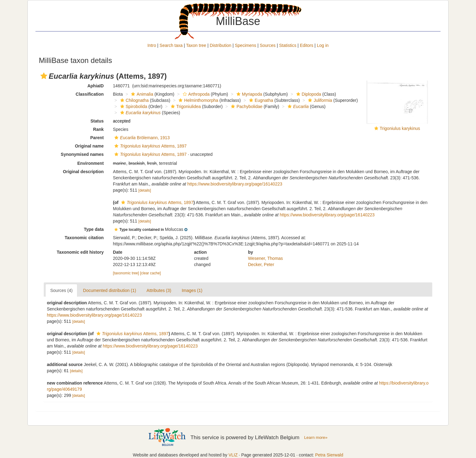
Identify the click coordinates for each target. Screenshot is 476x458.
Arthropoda (195, 94)
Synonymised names (82, 154)
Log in (323, 45)
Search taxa (171, 45)
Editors (307, 45)
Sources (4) (61, 290)
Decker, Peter (261, 264)
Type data (94, 229)
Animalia (141, 94)
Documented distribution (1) (109, 290)
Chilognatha (134, 100)
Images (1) (192, 290)
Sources (267, 45)
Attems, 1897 (150, 146)
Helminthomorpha (198, 100)
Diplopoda (308, 94)
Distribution (220, 45)
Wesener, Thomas (266, 258)
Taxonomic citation (84, 238)
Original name (89, 146)
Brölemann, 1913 (141, 138)
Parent (97, 138)
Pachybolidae (246, 106)
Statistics (288, 45)
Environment (91, 163)
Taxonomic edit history (80, 252)
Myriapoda (248, 94)
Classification (90, 94)
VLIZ (233, 455)
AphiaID (95, 86)
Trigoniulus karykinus (400, 128)
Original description (83, 172)
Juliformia (319, 100)
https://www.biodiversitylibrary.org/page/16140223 (235, 184)
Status (97, 121)
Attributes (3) (159, 290)
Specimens (246, 45)
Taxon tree (196, 45)
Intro (152, 45)
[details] (145, 190)
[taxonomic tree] (126, 273)
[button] (44, 76)
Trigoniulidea (185, 106)
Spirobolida (133, 106)
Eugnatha (260, 100)
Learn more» (316, 437)
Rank (98, 129)
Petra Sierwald (329, 455)
